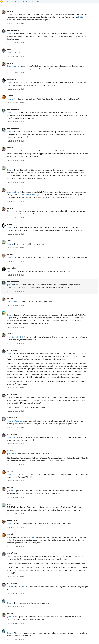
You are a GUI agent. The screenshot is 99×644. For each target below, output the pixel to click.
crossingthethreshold (15, 312)
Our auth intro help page (30, 195)
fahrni (9, 49)
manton (10, 11)
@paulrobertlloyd (13, 66)
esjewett (10, 96)
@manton (10, 33)
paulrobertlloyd (13, 30)
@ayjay (9, 211)
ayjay (9, 167)
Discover (24, 1)
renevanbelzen (12, 520)
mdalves (10, 600)
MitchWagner (12, 350)
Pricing (32, 1)
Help (37, 1)
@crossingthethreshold (15, 337)
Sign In (17, 1)
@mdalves (11, 617)
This (16, 454)
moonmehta (11, 79)
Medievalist (11, 268)
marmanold (11, 254)
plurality (80, 17)
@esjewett (11, 151)
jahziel (9, 224)
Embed (21, 23)
